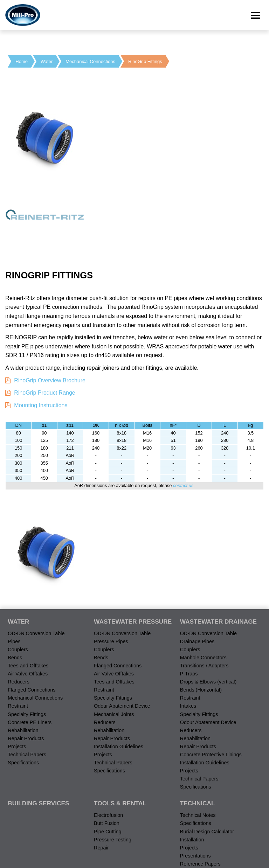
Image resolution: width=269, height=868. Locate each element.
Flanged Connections (32, 690)
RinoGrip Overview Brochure (50, 380)
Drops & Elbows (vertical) (208, 682)
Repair (101, 848)
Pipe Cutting (108, 832)
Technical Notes (198, 815)
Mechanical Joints (114, 714)
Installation (192, 840)
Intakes (188, 706)
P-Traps (189, 674)
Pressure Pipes (111, 641)
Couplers (18, 650)
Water (47, 61)
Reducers (19, 682)
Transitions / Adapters (204, 666)
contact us (183, 485)
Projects (17, 747)
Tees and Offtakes (28, 666)
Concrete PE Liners (30, 722)
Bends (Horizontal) (201, 690)
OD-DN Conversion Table (36, 633)
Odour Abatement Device (122, 706)
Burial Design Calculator (207, 832)
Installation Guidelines (119, 747)
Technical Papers (27, 755)
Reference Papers (200, 864)
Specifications (23, 763)
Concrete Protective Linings (211, 755)
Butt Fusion (107, 823)
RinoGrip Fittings (145, 61)
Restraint (18, 706)
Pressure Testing (113, 840)
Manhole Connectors (203, 658)
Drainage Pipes (197, 641)
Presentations (195, 856)
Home (22, 61)
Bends (15, 658)
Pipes (14, 641)
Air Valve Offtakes (28, 674)
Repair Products (26, 738)
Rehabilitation (23, 730)
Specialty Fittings (27, 714)
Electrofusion (108, 815)
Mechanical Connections (90, 61)
